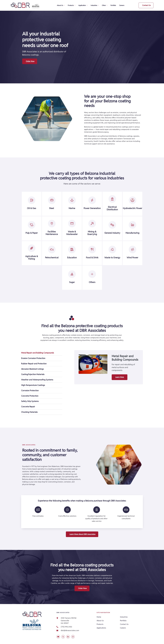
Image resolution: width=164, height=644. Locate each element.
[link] (75, 630)
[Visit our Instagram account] (73, 637)
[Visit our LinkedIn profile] (68, 637)
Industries (95, 5)
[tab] (42, 353)
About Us (61, 5)
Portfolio (113, 5)
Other (105, 5)
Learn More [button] (120, 377)
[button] (146, 5)
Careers (122, 5)
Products (71, 5)
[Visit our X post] (58, 637)
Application (83, 5)
